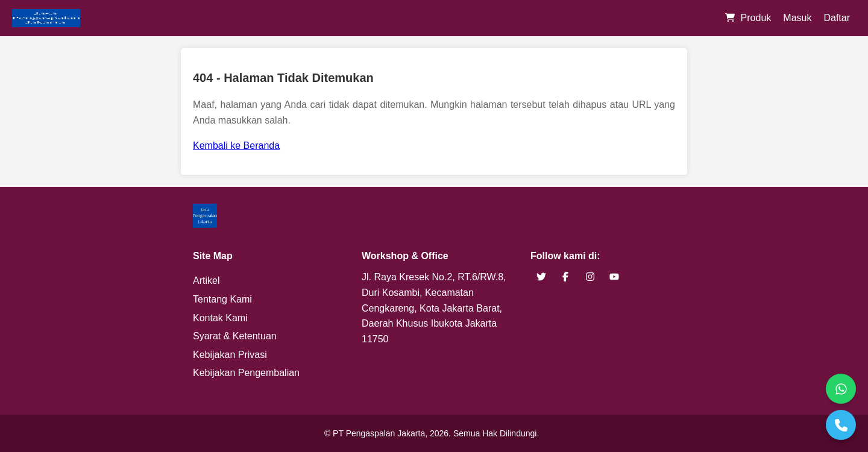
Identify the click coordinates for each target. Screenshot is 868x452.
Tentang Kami (222, 299)
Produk (756, 18)
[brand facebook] (565, 277)
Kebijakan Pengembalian (246, 373)
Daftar (837, 18)
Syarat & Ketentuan (235, 336)
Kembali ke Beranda (236, 146)
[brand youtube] (614, 277)
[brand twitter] (541, 277)
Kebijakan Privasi (230, 355)
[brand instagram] (590, 277)
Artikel (206, 281)
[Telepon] (841, 425)
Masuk (797, 18)
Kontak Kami (220, 318)
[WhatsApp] (841, 389)
